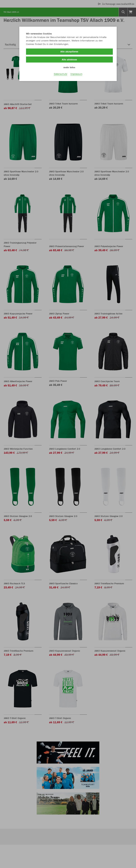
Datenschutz (60, 77)
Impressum (76, 77)
